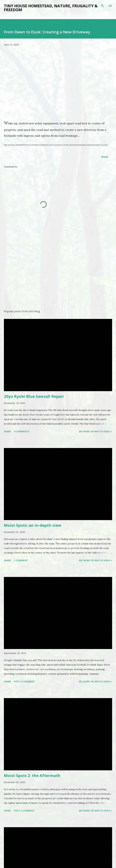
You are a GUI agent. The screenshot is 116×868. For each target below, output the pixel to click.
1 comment (21, 560)
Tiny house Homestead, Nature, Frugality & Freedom (51, 8)
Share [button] (105, 157)
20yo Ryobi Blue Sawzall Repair (34, 396)
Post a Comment (24, 681)
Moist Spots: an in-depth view (33, 525)
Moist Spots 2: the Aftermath (32, 775)
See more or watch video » (95, 431)
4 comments (22, 431)
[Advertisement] (43, 276)
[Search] (102, 6)
